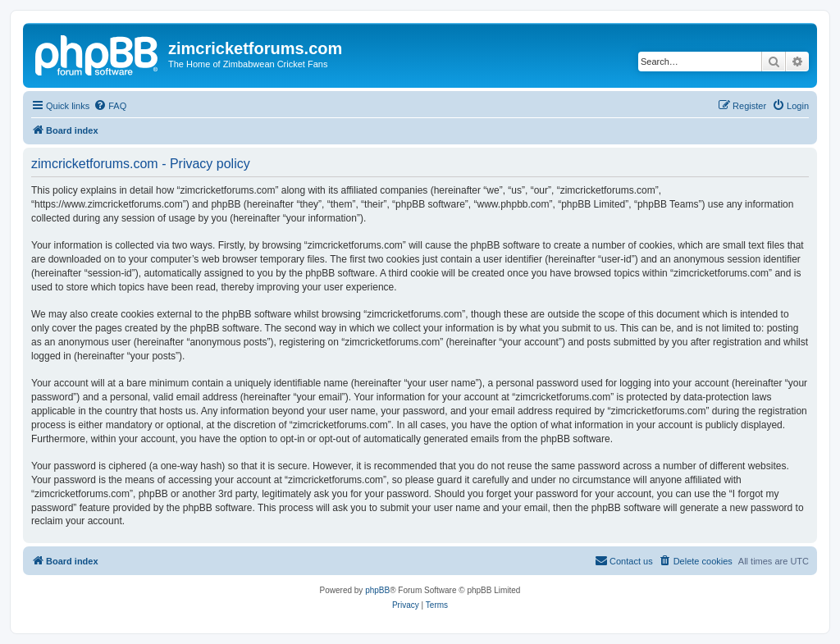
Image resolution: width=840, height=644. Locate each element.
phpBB (377, 590)
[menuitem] (110, 106)
